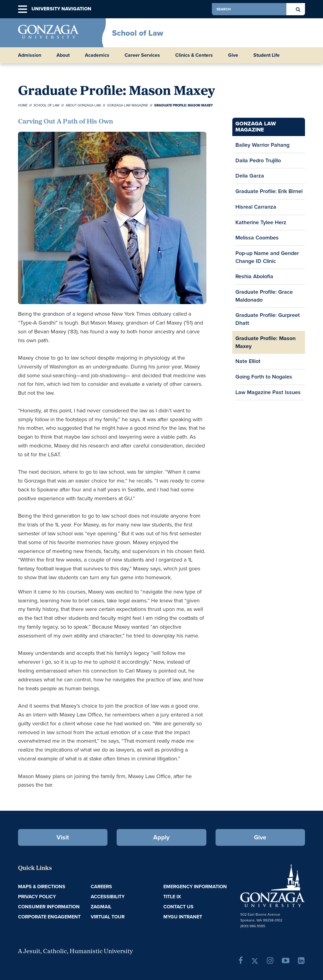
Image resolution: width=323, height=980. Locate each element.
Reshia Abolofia (254, 276)
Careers (101, 887)
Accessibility (108, 897)
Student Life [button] (267, 55)
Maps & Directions (42, 887)
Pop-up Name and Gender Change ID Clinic (267, 257)
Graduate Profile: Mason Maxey (265, 342)
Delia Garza (250, 176)
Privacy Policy (37, 897)
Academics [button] (97, 55)
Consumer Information (49, 907)
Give (233, 55)
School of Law (138, 33)
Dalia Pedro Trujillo (258, 160)
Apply (161, 837)
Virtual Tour (108, 917)
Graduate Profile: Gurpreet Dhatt (268, 319)
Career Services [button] (142, 55)
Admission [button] (30, 55)
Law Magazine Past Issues (268, 392)
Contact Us (178, 907)
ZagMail (101, 907)
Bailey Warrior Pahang (262, 145)
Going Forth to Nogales (264, 377)
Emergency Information (195, 887)
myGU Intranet (183, 917)
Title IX (172, 897)
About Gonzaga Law (83, 105)
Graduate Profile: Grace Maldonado (264, 296)
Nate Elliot (248, 361)
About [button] (63, 55)
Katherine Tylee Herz (261, 222)
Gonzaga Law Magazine (128, 105)
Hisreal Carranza (256, 207)
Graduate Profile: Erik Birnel (269, 191)
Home (23, 105)
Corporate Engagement (49, 917)
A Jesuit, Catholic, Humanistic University (75, 952)
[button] (23, 9)
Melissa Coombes (257, 238)
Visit (63, 837)
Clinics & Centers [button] (194, 55)
